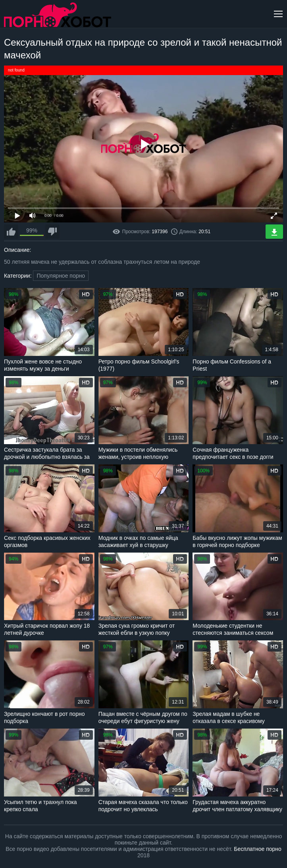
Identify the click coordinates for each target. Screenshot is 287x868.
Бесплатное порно (257, 849)
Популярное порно (61, 276)
